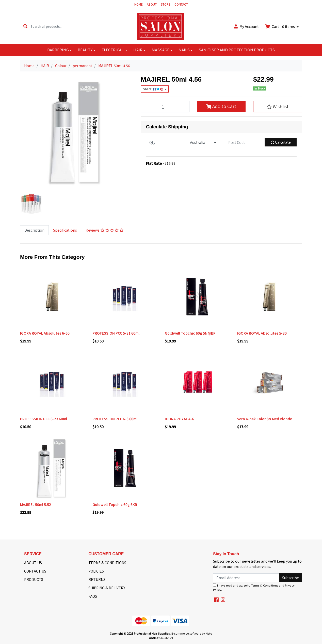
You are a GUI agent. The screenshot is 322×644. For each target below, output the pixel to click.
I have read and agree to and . (254, 587)
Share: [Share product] (154, 89)
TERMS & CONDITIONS (107, 563)
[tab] (34, 230)
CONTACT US (35, 571)
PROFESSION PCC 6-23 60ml (44, 419)
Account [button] (246, 26)
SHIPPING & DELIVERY (107, 588)
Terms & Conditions (265, 585)
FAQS (93, 596)
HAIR (138, 50)
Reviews (105, 230)
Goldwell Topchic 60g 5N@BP (190, 333)
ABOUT (152, 4)
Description (34, 230)
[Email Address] (246, 578)
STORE (166, 4)
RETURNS (97, 579)
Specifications (65, 230)
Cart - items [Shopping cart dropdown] (280, 26)
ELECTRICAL (113, 50)
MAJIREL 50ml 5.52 (36, 504)
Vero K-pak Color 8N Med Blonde (265, 419)
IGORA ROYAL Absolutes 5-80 (262, 333)
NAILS (184, 50)
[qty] (162, 143)
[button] (278, 107)
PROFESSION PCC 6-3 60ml (115, 419)
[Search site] (25, 26)
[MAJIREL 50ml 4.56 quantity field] (165, 107)
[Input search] (57, 26)
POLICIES (96, 571)
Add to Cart (221, 106)
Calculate (281, 142)
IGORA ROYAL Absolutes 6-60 (45, 333)
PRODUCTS (34, 579)
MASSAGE (160, 50)
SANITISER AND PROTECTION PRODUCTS (237, 50)
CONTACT (181, 4)
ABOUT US (33, 563)
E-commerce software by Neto (192, 633)
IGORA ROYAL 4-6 (179, 419)
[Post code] (241, 143)
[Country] (202, 143)
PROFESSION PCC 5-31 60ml (116, 333)
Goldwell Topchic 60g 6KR (115, 504)
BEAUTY (85, 50)
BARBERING (58, 50)
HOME (139, 4)
